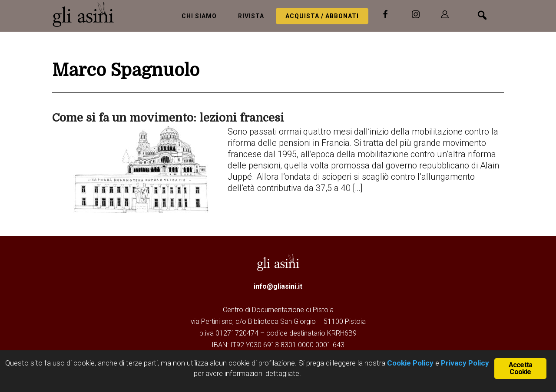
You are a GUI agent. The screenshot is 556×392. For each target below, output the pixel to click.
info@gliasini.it (278, 286)
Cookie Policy (409, 363)
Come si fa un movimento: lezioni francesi (168, 118)
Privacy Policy (465, 363)
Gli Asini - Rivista (87, 14)
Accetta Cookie (520, 368)
